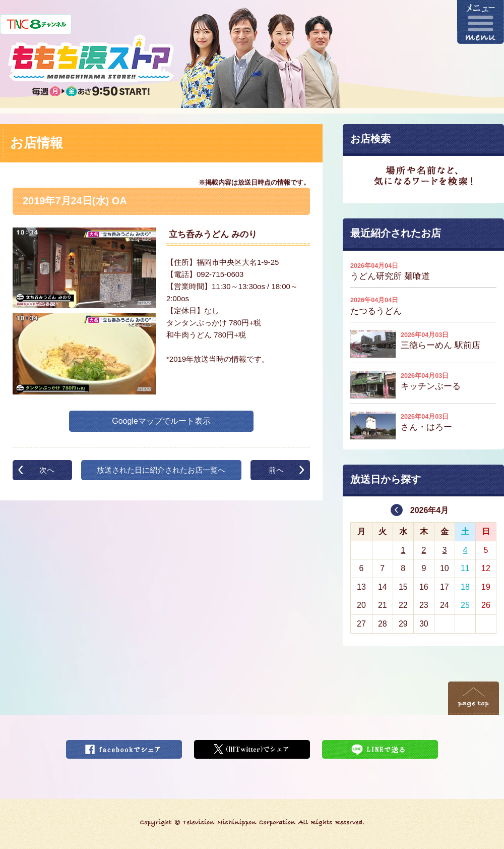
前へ (276, 470)
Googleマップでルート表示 (161, 421)
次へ (47, 470)
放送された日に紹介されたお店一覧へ (161, 470)
